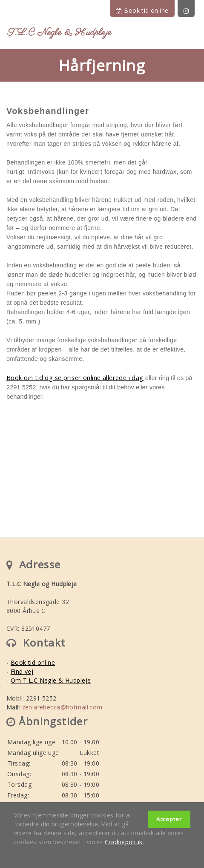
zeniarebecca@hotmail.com (62, 707)
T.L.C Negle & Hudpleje (60, 33)
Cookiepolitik (124, 842)
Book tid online (142, 10)
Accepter (169, 819)
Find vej (22, 671)
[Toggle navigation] (190, 34)
